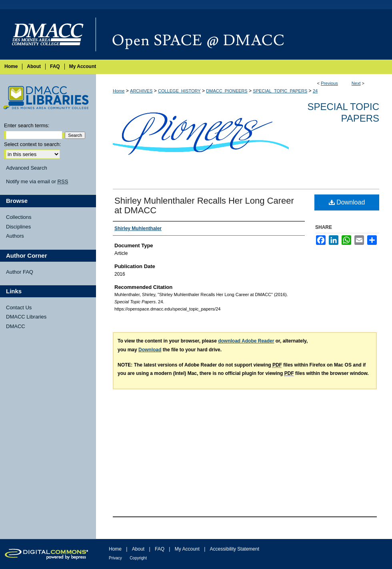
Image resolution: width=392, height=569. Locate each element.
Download (347, 202)
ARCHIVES (141, 91)
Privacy (115, 558)
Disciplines (18, 227)
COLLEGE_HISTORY (179, 91)
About (138, 549)
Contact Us (19, 308)
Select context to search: (32, 144)
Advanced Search (27, 168)
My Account (187, 549)
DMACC (16, 326)
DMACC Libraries (26, 317)
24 (315, 91)
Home (119, 91)
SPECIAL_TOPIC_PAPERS (280, 91)
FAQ (160, 549)
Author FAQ (20, 272)
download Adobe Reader (246, 341)
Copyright (138, 558)
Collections (19, 217)
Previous (329, 83)
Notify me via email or (37, 182)
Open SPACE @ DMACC (244, 34)
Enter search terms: (27, 125)
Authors (15, 236)
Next (356, 83)
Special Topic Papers (343, 112)
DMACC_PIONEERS (227, 91)
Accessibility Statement (235, 549)
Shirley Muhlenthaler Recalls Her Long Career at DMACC (204, 205)
